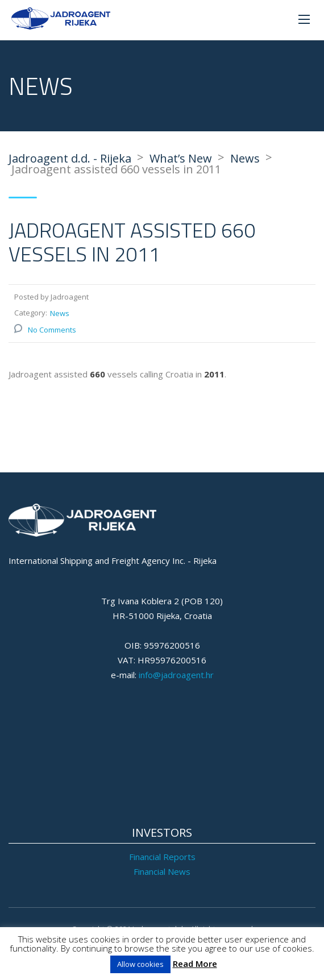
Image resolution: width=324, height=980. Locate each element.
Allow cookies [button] (140, 964)
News (60, 313)
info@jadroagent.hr (176, 675)
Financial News (162, 871)
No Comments (52, 330)
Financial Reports (162, 857)
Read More (195, 964)
